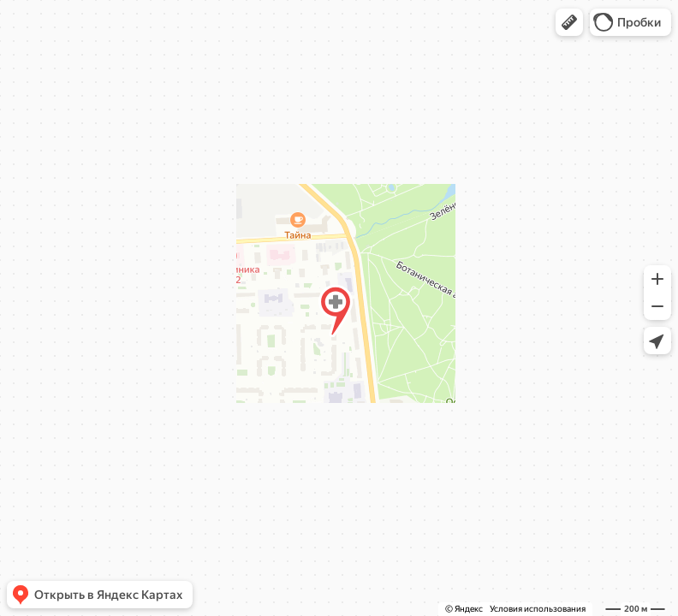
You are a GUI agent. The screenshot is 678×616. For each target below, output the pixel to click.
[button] (569, 22)
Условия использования (538, 609)
